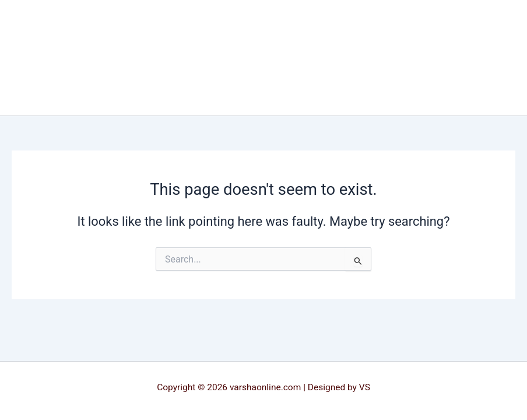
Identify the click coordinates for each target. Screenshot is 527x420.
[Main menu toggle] (501, 58)
